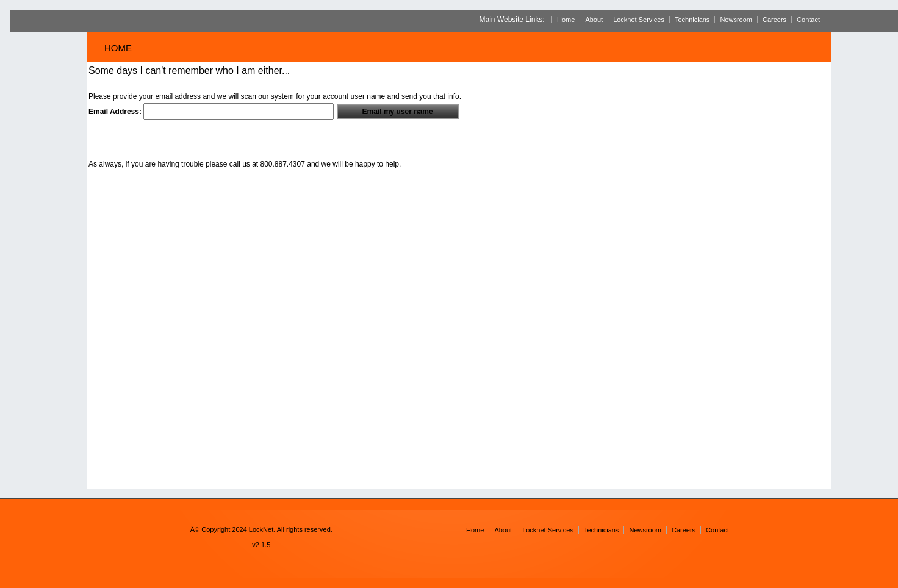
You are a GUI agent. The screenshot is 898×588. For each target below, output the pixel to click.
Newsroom (736, 20)
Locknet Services (639, 20)
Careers (774, 20)
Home (566, 20)
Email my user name (398, 112)
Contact (808, 20)
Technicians (692, 20)
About (594, 20)
